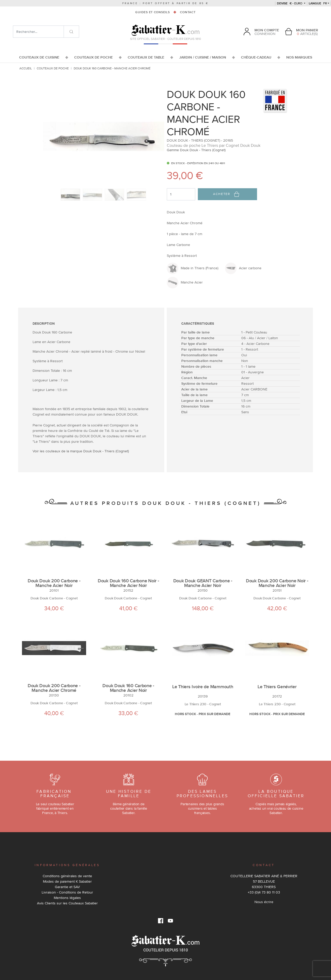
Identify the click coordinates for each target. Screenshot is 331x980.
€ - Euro (290, 3)
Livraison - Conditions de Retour (67, 892)
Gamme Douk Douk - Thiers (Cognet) (196, 150)
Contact (188, 12)
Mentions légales (67, 898)
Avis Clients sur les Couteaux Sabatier (67, 903)
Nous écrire (264, 902)
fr (318, 3)
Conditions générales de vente (67, 876)
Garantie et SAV (67, 887)
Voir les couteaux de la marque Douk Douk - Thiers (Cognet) (81, 451)
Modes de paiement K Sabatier (67, 881)
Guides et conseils (152, 12)
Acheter (226, 194)
